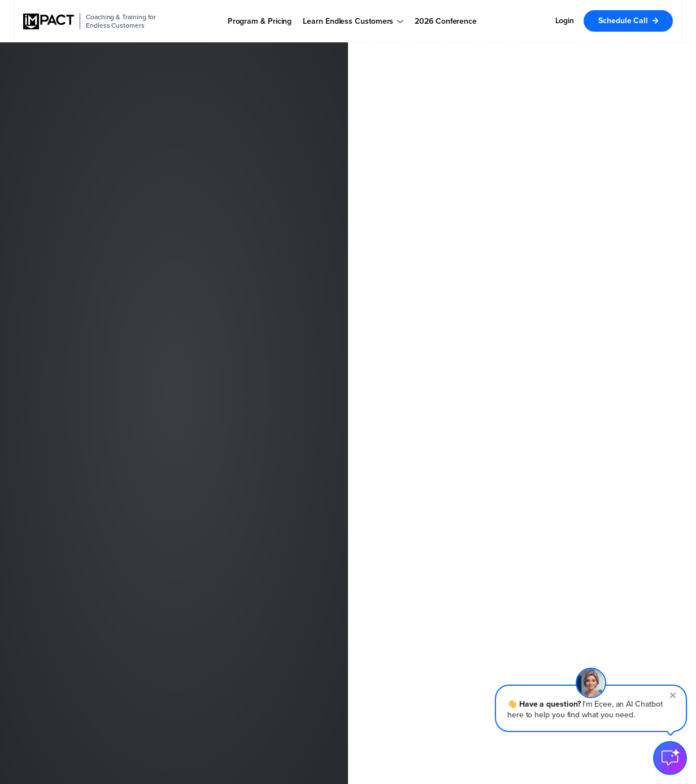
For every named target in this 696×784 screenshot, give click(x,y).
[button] (591, 708)
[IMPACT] (49, 21)
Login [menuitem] (565, 21)
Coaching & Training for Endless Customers (121, 21)
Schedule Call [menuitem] (623, 21)
